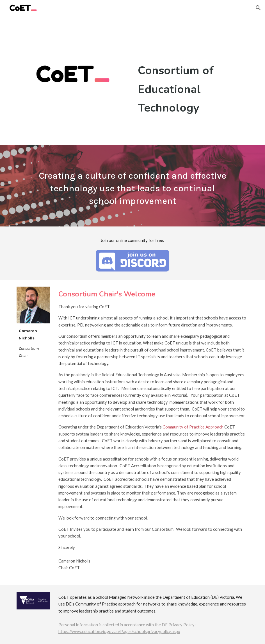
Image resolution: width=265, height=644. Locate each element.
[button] (258, 8)
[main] (192, 89)
